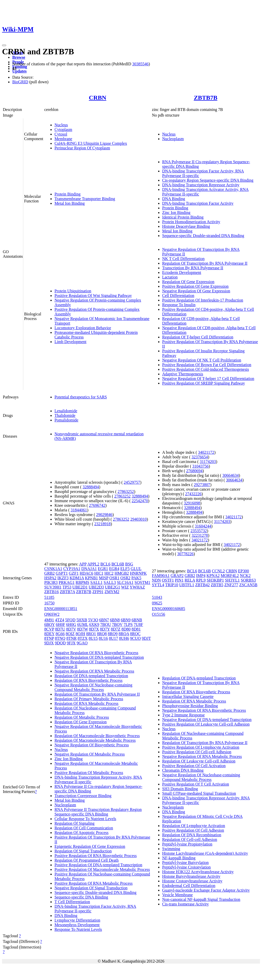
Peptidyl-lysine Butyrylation (185, 863)
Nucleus (61, 125)
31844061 (79, 510)
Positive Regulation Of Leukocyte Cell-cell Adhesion (206, 724)
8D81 (136, 629)
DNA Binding (174, 199)
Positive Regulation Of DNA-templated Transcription (98, 865)
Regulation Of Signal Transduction (83, 851)
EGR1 (103, 569)
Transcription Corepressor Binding (83, 796)
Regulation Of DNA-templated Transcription (91, 676)
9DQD (60, 643)
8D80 (126, 629)
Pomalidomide (66, 420)
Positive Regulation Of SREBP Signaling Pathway (204, 383)
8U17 (114, 638)
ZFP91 (98, 592)
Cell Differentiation (178, 296)
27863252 (126, 492)
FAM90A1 (161, 576)
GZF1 (74, 573)
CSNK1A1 (53, 569)
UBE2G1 (113, 587)
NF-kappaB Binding (179, 858)
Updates (19, 71)
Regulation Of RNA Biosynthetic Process (89, 680)
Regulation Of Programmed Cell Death (87, 860)
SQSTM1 (142, 582)
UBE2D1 (80, 587)
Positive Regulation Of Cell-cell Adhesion (197, 752)
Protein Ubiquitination (73, 291)
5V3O (93, 620)
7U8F (138, 625)
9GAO (82, 643)
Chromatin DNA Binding (183, 770)
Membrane (63, 139)
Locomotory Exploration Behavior (83, 328)
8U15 (93, 638)
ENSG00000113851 (61, 609)
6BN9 (126, 620)
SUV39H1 (53, 587)
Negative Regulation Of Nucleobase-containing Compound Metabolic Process (93, 687)
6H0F (60, 625)
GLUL (136, 569)
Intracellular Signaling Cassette (188, 697)
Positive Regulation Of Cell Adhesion (193, 830)
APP (83, 564)
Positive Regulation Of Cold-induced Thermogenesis (206, 369)
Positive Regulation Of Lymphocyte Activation (201, 747)
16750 (49, 603)
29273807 (202, 485)
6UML (83, 625)
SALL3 (110, 582)
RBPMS (83, 582)
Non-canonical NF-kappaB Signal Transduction (201, 899)
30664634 (231, 475)
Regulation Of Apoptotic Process (81, 833)
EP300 (243, 571)
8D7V (71, 629)
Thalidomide (65, 415)
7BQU (106, 625)
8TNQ (60, 638)
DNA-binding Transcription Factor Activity (198, 203)
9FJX (71, 643)
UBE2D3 (96, 587)
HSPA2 (50, 578)
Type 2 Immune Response (183, 715)
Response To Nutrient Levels (78, 929)
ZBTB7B (205, 98)
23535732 (199, 531)
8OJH (80, 634)
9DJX (49, 643)
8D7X (94, 629)
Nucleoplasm (173, 139)
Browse (19, 57)
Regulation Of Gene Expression (188, 282)
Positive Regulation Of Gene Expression (195, 286)
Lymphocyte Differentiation (77, 920)
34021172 (206, 452)
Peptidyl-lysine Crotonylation (187, 867)
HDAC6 (86, 573)
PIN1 (179, 580)
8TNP (49, 638)
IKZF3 (63, 578)
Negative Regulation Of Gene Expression (196, 291)
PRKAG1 (67, 582)
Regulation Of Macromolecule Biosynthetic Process (97, 736)
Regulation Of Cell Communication (84, 828)
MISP (104, 578)
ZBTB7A (68, 592)
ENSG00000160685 (169, 609)
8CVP (49, 629)
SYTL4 (158, 585)
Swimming (171, 849)
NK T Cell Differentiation (183, 259)
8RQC (135, 634)
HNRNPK (138, 573)
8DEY (49, 634)
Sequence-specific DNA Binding (81, 897)
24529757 (132, 482)
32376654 (200, 457)
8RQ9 (113, 634)
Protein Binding (68, 194)
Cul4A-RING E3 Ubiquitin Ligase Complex (91, 143)
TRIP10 (172, 585)
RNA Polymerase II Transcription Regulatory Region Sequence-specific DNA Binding (98, 812)
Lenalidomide (66, 411)
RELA (190, 580)
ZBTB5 (217, 585)
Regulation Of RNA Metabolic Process (86, 703)
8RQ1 (91, 634)
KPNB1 (91, 578)
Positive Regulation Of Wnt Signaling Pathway (93, 296)
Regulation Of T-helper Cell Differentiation (198, 337)
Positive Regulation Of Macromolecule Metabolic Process (102, 869)
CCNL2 (218, 571)
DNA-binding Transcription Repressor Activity (201, 185)
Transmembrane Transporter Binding (85, 199)
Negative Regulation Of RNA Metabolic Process (94, 671)
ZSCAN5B (248, 585)
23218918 (102, 524)
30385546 (140, 64)
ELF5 (125, 569)
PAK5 (137, 578)
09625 (157, 603)
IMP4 (201, 576)
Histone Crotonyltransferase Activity (192, 881)
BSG (129, 564)
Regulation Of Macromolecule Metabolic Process (95, 740)
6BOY (50, 625)
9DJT (146, 638)
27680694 (194, 471)
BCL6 (105, 564)
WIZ (125, 587)
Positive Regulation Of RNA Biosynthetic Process (96, 856)
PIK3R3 (51, 582)
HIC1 (99, 573)
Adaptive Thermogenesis (183, 374)
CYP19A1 (72, 569)
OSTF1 (168, 580)
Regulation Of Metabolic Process (82, 717)
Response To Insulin (179, 305)
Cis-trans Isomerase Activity (185, 904)
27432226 (193, 494)
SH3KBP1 (215, 580)
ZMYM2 (112, 592)
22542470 (140, 501)
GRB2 (50, 573)
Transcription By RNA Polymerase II (193, 268)
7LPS (128, 625)
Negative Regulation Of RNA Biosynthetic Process (96, 653)
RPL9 (201, 580)
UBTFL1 (187, 585)
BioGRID (20, 82)
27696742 (97, 505)
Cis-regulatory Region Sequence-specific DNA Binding (208, 180)
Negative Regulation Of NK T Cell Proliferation (202, 360)
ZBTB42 (203, 585)
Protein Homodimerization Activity (191, 222)
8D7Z (116, 629)
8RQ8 (102, 634)
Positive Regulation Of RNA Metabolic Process (94, 883)
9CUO (135, 638)
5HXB (82, 620)
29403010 (138, 519)
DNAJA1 (89, 569)
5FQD (70, 620)
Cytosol (61, 134)
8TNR (71, 638)
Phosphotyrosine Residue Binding (190, 706)
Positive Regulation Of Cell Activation (194, 766)
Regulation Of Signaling (74, 823)
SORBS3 (248, 580)
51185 (49, 597)
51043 (157, 597)
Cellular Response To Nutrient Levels (85, 819)
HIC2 (109, 573)
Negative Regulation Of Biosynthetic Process (92, 745)
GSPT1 (62, 573)
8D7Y (105, 629)
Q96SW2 (52, 614)
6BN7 (104, 620)
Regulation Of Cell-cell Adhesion (190, 839)
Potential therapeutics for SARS (81, 397)
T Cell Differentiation (72, 902)
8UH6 (124, 638)
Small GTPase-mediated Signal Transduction (199, 793)
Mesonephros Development (77, 925)
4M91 (49, 620)
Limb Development (70, 342)
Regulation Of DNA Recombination (192, 835)
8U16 (103, 638)
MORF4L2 (230, 576)
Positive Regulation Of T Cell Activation (196, 784)
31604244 (203, 526)
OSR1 (114, 578)
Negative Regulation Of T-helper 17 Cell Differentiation (208, 379)
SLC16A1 (125, 582)
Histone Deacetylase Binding (186, 226)
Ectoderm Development (182, 272)
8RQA (124, 634)
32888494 (91, 487)
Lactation (170, 277)
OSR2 (125, 578)
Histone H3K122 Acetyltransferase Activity (198, 872)
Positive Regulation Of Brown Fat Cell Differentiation (207, 365)
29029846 (104, 515)
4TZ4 (60, 620)
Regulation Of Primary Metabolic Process (89, 699)
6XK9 (94, 625)
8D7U (60, 629)
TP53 (67, 587)
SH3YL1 (232, 580)
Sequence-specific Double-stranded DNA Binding (203, 236)
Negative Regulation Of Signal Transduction (91, 888)
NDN (156, 580)
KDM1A (77, 578)
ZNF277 (231, 585)
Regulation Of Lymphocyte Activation (194, 826)
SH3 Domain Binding (180, 789)
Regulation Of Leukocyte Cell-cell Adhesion (199, 761)
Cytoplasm (63, 130)
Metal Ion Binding (70, 203)
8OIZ (70, 634)
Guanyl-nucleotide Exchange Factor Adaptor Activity (206, 890)
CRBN (97, 98)
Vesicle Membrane (178, 895)
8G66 (60, 634)
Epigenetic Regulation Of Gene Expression (90, 846)
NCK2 (245, 576)
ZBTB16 (52, 592)
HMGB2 (122, 573)
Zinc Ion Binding (176, 213)
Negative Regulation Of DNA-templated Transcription (99, 657)
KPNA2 (213, 576)
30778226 (185, 554)
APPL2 (93, 564)
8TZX (83, 638)
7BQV (117, 625)
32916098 (192, 503)
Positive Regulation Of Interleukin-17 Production (203, 300)
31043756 (201, 466)
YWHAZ (137, 587)
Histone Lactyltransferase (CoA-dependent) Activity (205, 853)
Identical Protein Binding (183, 217)
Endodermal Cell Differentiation (189, 886)
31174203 (208, 462)
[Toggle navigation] (4, 45)
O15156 (159, 614)
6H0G (71, 625)
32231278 (200, 535)
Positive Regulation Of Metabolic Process (89, 773)
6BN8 (115, 620)
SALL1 (96, 582)
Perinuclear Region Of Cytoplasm (82, 148)
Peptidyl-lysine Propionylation (187, 844)
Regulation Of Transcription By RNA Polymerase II (205, 263)
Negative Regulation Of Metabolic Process (90, 754)
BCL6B (118, 564)
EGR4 (114, 569)
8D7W (82, 629)
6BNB (137, 620)
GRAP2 (177, 576)
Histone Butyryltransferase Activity (191, 876)
